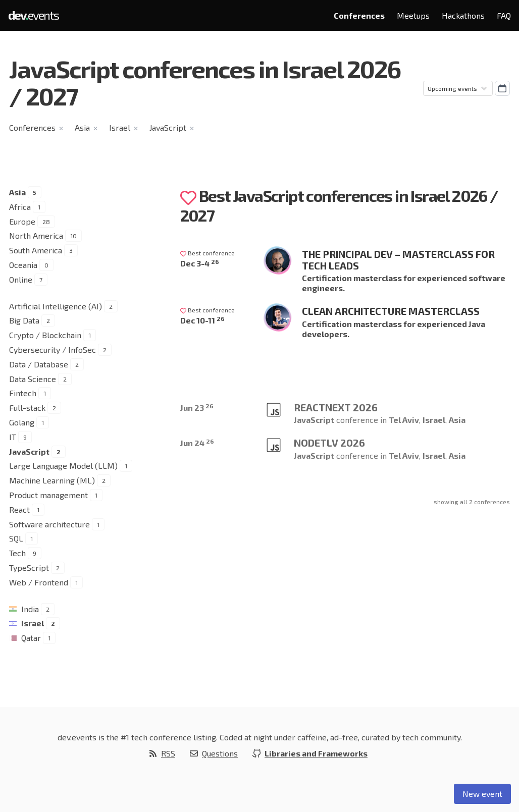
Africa (20, 207)
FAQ (504, 15)
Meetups (413, 15)
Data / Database (39, 364)
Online (21, 279)
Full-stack (27, 408)
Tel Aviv (404, 420)
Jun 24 (197, 443)
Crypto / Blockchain (45, 335)
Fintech (23, 393)
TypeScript (29, 567)
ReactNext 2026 (336, 407)
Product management (48, 495)
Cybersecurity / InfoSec (53, 349)
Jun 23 (197, 408)
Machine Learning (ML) (52, 480)
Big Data (24, 320)
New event (482, 794)
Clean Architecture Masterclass (391, 311)
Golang (22, 422)
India (30, 609)
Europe (22, 221)
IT (13, 437)
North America (36, 235)
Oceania (23, 265)
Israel (120, 127)
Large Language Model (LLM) (63, 466)
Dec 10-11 (202, 320)
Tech (17, 553)
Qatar (31, 638)
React (19, 509)
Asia (82, 127)
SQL (16, 538)
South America (36, 250)
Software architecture (49, 524)
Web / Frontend (39, 582)
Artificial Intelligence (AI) (56, 306)
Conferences (359, 15)
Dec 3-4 (200, 263)
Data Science (33, 379)
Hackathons (463, 15)
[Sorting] (458, 88)
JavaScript (168, 127)
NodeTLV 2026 (329, 443)
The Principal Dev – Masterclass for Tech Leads (398, 260)
